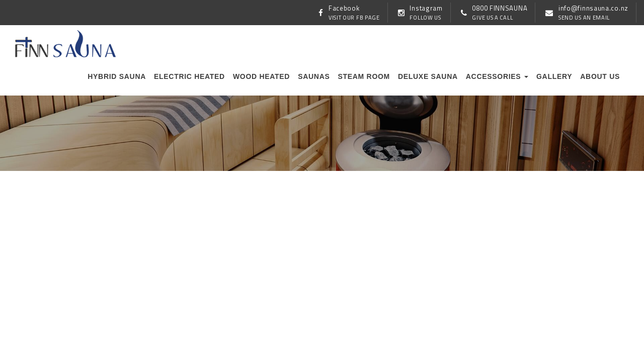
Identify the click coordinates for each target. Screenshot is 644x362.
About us (600, 76)
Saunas (314, 76)
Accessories (497, 76)
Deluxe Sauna (428, 76)
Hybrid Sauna (117, 76)
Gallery (554, 76)
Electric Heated (189, 76)
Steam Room (364, 76)
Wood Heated (261, 76)
